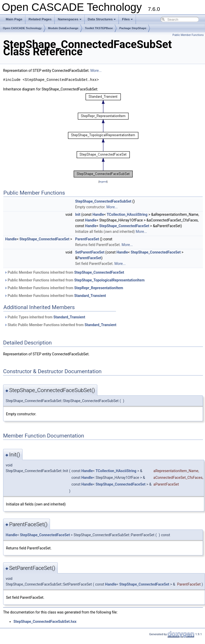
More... (96, 71)
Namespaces (70, 19)
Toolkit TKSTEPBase (99, 28)
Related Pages (40, 19)
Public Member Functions (188, 35)
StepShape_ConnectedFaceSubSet (103, 201)
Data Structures (102, 19)
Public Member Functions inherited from (64, 272)
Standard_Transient (90, 296)
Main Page (14, 19)
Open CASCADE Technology (22, 28)
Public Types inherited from (45, 317)
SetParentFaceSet (90, 252)
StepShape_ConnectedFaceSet (124, 226)
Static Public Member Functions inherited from (60, 325)
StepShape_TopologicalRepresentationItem (109, 280)
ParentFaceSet (87, 239)
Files (127, 19)
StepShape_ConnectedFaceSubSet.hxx (45, 622)
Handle (98, 214)
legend (103, 182)
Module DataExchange (63, 28)
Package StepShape (133, 28)
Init (78, 214)
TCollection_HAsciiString (127, 214)
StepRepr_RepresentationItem (99, 288)
